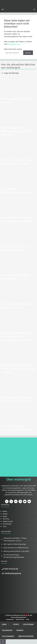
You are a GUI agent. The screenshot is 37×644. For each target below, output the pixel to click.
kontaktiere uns (14, 44)
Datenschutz (20, 619)
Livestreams (28, 624)
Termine (6, 519)
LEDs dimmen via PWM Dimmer (16, 548)
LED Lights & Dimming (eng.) (15, 544)
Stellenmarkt (8, 521)
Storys (5, 514)
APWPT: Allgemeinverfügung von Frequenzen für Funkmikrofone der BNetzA (17, 336)
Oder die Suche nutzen (13, 49)
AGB (28, 619)
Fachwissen (7, 524)
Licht (5, 526)
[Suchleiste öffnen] (34, 10)
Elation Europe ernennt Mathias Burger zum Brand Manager (16, 131)
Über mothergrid (26, 636)
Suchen (28, 53)
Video (5, 516)
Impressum (10, 619)
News (5, 511)
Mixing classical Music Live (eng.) (16, 551)
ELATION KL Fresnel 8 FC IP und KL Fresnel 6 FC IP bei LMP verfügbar (18, 369)
